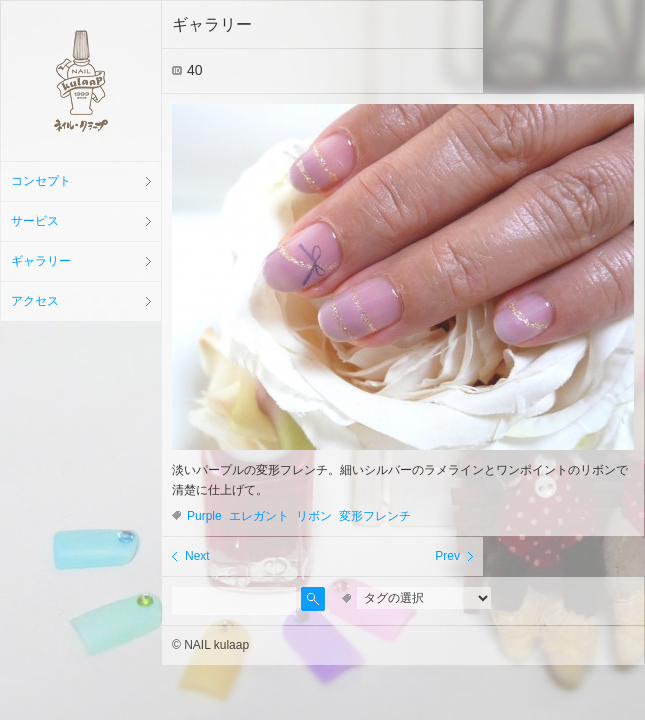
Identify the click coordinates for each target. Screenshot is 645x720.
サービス (35, 221)
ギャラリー (41, 261)
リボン (314, 516)
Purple (204, 516)
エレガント (259, 516)
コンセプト (41, 181)
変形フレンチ (375, 516)
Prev (447, 556)
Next (197, 556)
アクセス (35, 301)
